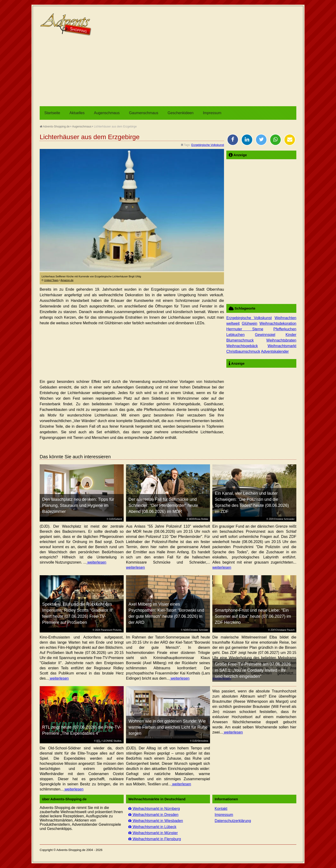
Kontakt (221, 809)
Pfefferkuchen (285, 329)
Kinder (291, 335)
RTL (98, 741)
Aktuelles (77, 113)
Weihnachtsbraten (281, 340)
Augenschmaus (107, 113)
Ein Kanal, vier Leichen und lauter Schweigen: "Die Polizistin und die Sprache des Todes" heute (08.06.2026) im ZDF (252, 502)
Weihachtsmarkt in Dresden (153, 815)
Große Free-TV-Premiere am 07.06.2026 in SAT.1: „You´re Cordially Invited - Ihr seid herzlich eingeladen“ (253, 670)
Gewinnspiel (265, 335)
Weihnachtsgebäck (242, 346)
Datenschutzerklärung (233, 821)
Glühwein (250, 323)
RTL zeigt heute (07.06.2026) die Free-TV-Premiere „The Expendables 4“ (82, 730)
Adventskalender (275, 351)
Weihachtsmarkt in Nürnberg (154, 809)
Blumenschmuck (240, 340)
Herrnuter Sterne (245, 329)
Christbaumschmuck (243, 351)
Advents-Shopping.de (55, 127)
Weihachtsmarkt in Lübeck (152, 827)
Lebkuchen (235, 335)
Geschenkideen (180, 113)
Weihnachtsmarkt (282, 346)
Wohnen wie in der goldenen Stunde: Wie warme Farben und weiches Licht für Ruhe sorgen (168, 727)
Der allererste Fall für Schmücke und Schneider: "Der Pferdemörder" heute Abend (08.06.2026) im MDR (163, 505)
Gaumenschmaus (144, 113)
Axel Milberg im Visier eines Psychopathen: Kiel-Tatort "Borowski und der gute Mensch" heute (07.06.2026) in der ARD (166, 613)
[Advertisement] (168, 71)
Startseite (52, 113)
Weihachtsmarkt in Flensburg (155, 839)
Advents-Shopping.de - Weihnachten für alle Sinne (66, 25)
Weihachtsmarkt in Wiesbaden (156, 821)
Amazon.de (67, 280)
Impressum (212, 113)
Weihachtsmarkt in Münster (153, 833)
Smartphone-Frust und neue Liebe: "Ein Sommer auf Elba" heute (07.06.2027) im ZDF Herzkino (253, 616)
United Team (51, 280)
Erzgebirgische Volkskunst (208, 145)
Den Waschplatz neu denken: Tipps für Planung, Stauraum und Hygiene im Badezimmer (78, 505)
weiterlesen (96, 562)
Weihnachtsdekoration (278, 323)
